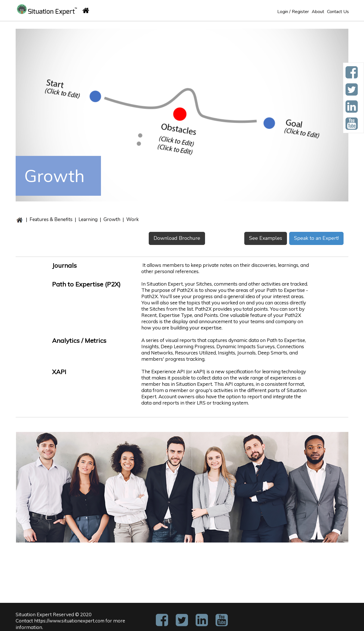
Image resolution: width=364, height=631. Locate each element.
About (318, 12)
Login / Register (293, 12)
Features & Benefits (51, 219)
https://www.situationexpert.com (69, 621)
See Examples (266, 238)
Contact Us (338, 12)
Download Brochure (177, 238)
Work (132, 219)
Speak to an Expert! (316, 238)
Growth (112, 219)
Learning (88, 219)
